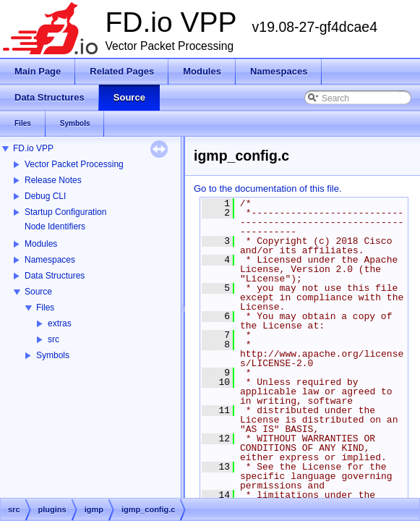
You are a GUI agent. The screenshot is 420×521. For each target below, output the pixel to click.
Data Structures (55, 276)
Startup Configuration (65, 212)
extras (60, 323)
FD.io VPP (33, 148)
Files (45, 308)
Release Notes (53, 180)
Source (38, 292)
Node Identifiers (55, 226)
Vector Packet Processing (74, 164)
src (53, 339)
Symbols (53, 355)
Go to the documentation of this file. (268, 189)
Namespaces (50, 260)
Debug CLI (45, 196)
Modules (41, 244)
